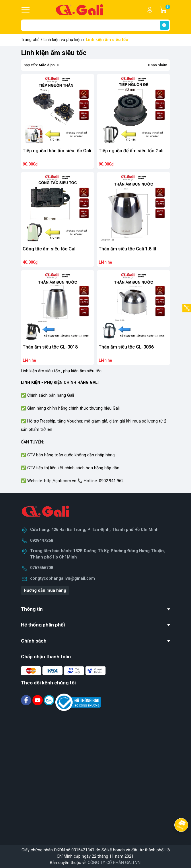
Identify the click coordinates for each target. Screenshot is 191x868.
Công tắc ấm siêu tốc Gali (50, 249)
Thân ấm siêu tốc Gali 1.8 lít (127, 249)
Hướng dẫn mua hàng (45, 590)
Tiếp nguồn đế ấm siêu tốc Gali (131, 151)
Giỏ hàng (167, 10)
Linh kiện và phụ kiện (63, 40)
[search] (164, 25)
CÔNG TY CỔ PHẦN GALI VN (114, 863)
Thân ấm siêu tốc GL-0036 (126, 347)
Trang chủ (30, 40)
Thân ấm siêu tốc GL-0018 (50, 347)
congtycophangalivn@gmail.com (63, 578)
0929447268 (42, 541)
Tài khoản (150, 10)
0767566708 (42, 568)
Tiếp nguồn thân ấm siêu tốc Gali (57, 151)
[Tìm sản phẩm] (95, 25)
